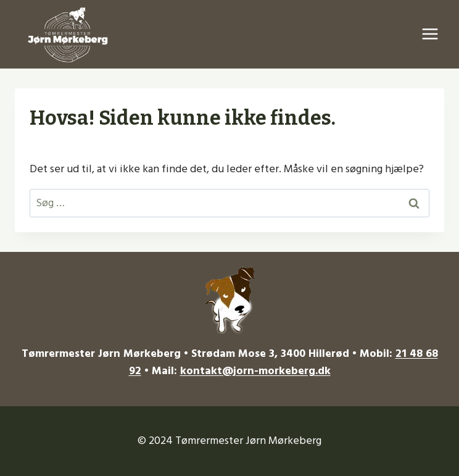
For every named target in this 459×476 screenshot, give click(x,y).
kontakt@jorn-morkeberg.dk (255, 371)
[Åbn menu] (430, 34)
